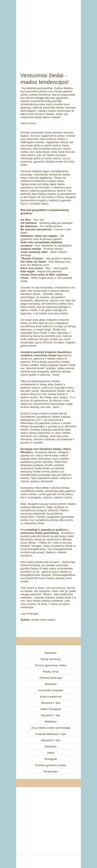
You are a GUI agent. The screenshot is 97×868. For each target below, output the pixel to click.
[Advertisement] (48, 31)
